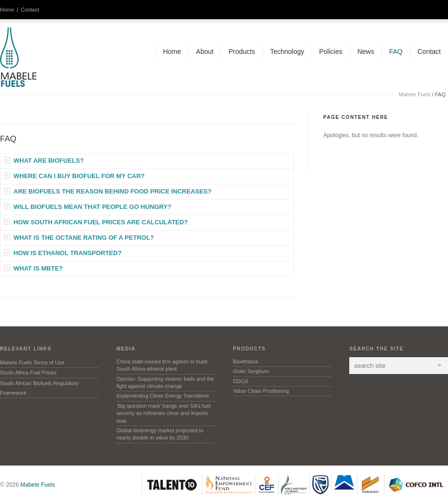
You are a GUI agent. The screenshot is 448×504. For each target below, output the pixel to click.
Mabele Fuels (415, 94)
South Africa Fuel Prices (28, 373)
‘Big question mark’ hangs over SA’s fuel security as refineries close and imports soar (164, 413)
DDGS (241, 381)
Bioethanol (246, 362)
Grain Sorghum (251, 371)
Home (7, 10)
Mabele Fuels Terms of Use (32, 362)
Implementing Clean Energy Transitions (163, 396)
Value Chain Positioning (261, 391)
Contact (30, 10)
